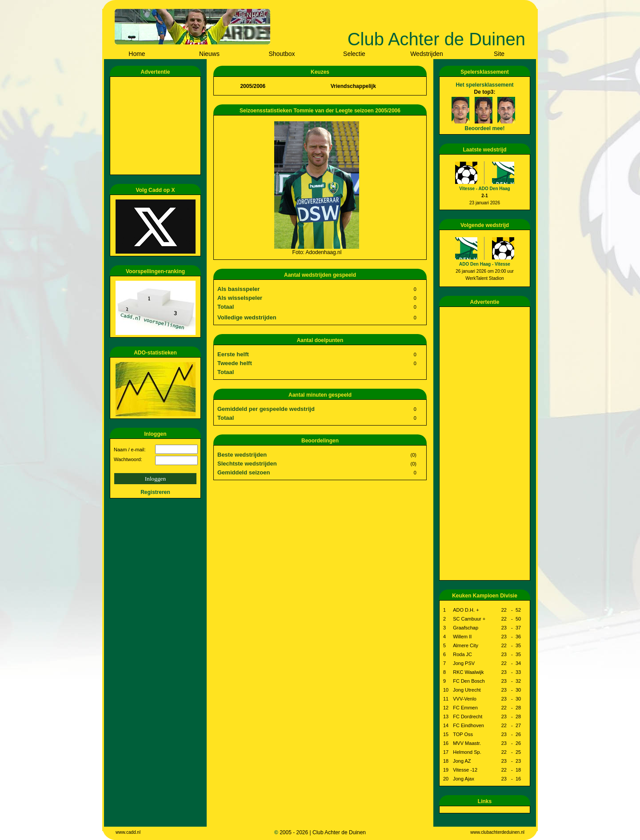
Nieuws (209, 54)
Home (137, 54)
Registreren (155, 492)
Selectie (354, 54)
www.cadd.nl (128, 832)
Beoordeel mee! (484, 128)
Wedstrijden (427, 54)
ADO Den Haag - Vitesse (485, 264)
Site (499, 54)
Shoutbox (282, 54)
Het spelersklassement (484, 85)
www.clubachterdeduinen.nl (497, 832)
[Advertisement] (157, 126)
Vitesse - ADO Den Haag (484, 189)
